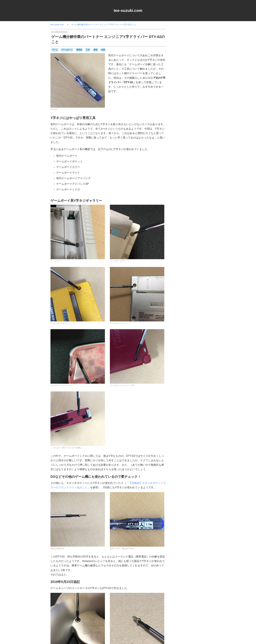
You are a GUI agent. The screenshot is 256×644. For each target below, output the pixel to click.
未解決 (202, 345)
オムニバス (196, 272)
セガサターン (183, 309)
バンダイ (192, 324)
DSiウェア (179, 266)
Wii (201, 269)
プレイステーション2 (187, 333)
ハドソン (191, 321)
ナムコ (181, 315)
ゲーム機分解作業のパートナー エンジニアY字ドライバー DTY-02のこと (104, 25)
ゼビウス (194, 309)
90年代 (187, 262)
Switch (190, 269)
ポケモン (201, 333)
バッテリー (182, 324)
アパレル (185, 272)
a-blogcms (198, 262)
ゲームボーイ (67, 50)
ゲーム (55, 50)
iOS (186, 266)
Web (196, 269)
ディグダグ (185, 312)
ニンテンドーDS (182, 318)
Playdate (183, 269)
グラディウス (185, 281)
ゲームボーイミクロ (189, 295)
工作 (88, 50)
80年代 (178, 262)
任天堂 (201, 339)
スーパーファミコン (192, 306)
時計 (196, 345)
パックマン (195, 327)
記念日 (188, 348)
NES (196, 266)
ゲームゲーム (192, 288)
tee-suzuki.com (128, 10)
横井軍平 (179, 348)
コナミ (197, 297)
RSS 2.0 (178, 367)
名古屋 (183, 342)
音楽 (201, 348)
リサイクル (192, 336)
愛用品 (79, 50)
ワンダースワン (188, 339)
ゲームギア (180, 288)
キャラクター (193, 275)
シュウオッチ (196, 300)
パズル (186, 327)
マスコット (180, 336)
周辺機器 (191, 342)
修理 (96, 50)
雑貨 (195, 348)
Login (188, 367)
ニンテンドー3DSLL (195, 315)
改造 (103, 50)
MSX (191, 265)
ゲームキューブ (197, 285)
